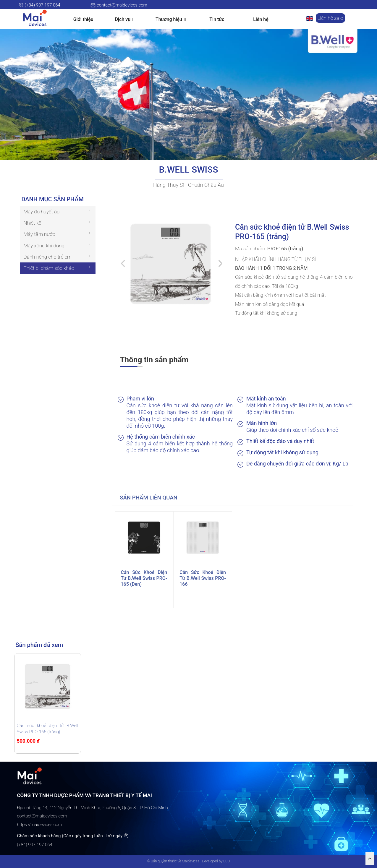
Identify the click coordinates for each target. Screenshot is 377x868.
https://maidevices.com (40, 825)
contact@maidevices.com (119, 5)
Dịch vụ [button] (125, 20)
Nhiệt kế (33, 223)
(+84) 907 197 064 (39, 5)
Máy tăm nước (39, 234)
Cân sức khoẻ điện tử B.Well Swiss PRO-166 (203, 578)
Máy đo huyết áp (42, 212)
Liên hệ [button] (261, 19)
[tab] (149, 498)
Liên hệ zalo (330, 18)
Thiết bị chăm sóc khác (49, 268)
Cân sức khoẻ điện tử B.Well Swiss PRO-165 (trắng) (48, 729)
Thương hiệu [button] (171, 20)
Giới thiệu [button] (83, 19)
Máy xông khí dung (44, 246)
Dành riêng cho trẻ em (48, 257)
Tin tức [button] (217, 19)
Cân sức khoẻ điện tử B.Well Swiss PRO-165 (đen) (144, 578)
